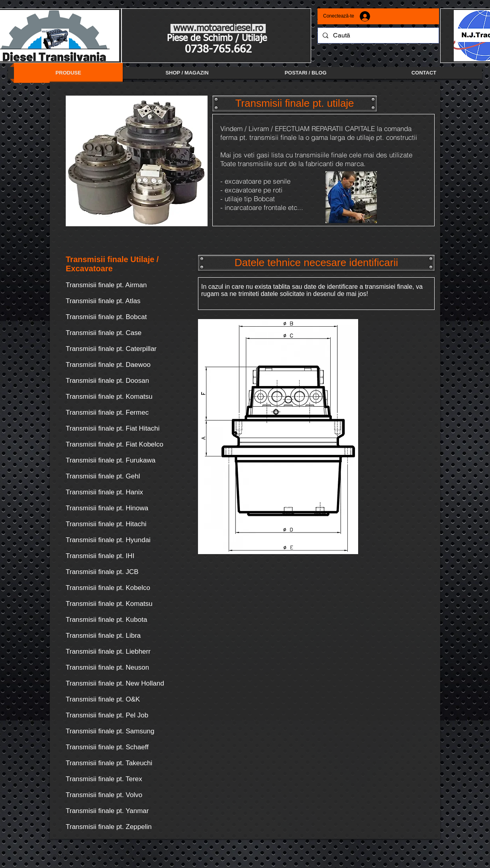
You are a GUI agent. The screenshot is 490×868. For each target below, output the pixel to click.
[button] (295, 104)
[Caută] (377, 35)
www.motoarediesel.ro (218, 28)
